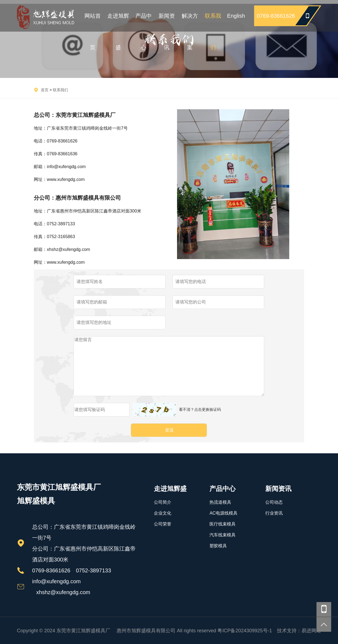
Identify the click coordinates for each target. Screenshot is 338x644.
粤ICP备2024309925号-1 (245, 631)
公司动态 (274, 502)
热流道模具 (220, 502)
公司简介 (163, 502)
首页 (45, 90)
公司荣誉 (163, 524)
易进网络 (311, 631)
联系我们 (60, 90)
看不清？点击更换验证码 (200, 409)
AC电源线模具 (223, 513)
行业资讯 (274, 513)
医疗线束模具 (223, 524)
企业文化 (163, 513)
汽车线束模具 (223, 535)
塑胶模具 (218, 546)
